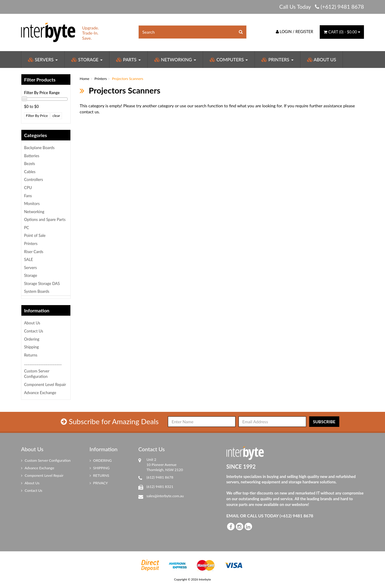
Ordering (32, 339)
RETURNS (100, 475)
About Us (322, 60)
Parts (128, 60)
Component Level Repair (45, 384)
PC (27, 228)
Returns (31, 355)
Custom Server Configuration (37, 374)
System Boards (37, 291)
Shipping (31, 347)
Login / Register (295, 32)
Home (85, 79)
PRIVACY (99, 483)
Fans (28, 196)
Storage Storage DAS (42, 283)
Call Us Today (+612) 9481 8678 (322, 7)
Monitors (32, 204)
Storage (87, 60)
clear (56, 116)
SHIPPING (100, 468)
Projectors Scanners (128, 79)
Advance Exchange (40, 393)
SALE (29, 259)
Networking (175, 60)
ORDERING (101, 460)
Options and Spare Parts (45, 219)
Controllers (34, 179)
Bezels (30, 164)
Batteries (32, 156)
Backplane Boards (39, 148)
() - (342, 32)
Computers (229, 60)
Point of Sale (35, 235)
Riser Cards (34, 252)
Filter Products (40, 80)
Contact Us (34, 331)
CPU (28, 188)
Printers (277, 60)
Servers (43, 60)
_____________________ (43, 363)
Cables (30, 172)
